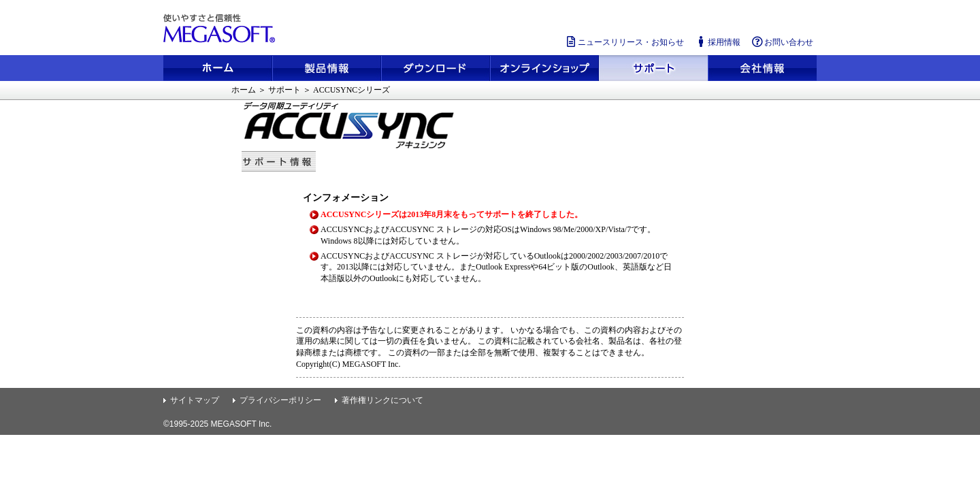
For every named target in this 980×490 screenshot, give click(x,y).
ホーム (218, 68)
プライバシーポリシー (280, 400)
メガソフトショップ (544, 68)
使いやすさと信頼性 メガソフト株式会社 (221, 29)
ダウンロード (436, 68)
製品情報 (327, 68)
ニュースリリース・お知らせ (624, 42)
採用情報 (717, 42)
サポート (653, 68)
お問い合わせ (782, 42)
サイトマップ (195, 400)
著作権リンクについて (382, 400)
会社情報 (762, 68)
